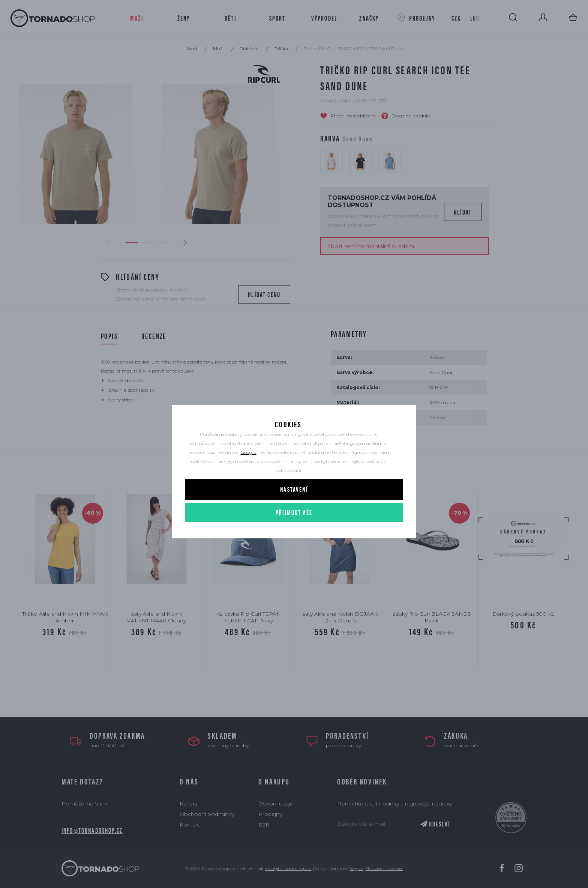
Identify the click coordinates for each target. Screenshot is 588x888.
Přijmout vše (294, 513)
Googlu (249, 453)
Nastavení (294, 489)
